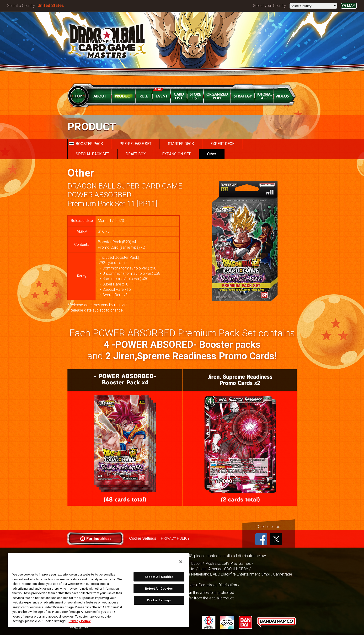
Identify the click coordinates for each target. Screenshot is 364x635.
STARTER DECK (181, 144)
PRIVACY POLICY (175, 538)
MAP (351, 6)
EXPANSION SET (176, 154)
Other (212, 154)
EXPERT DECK (222, 144)
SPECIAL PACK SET (92, 154)
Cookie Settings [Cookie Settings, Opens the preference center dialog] (159, 600)
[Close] (181, 562)
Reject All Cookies (159, 589)
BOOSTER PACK (86, 144)
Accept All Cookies (159, 577)
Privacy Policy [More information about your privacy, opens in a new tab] (80, 621)
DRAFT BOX (136, 154)
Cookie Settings (143, 538)
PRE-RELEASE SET (135, 144)
